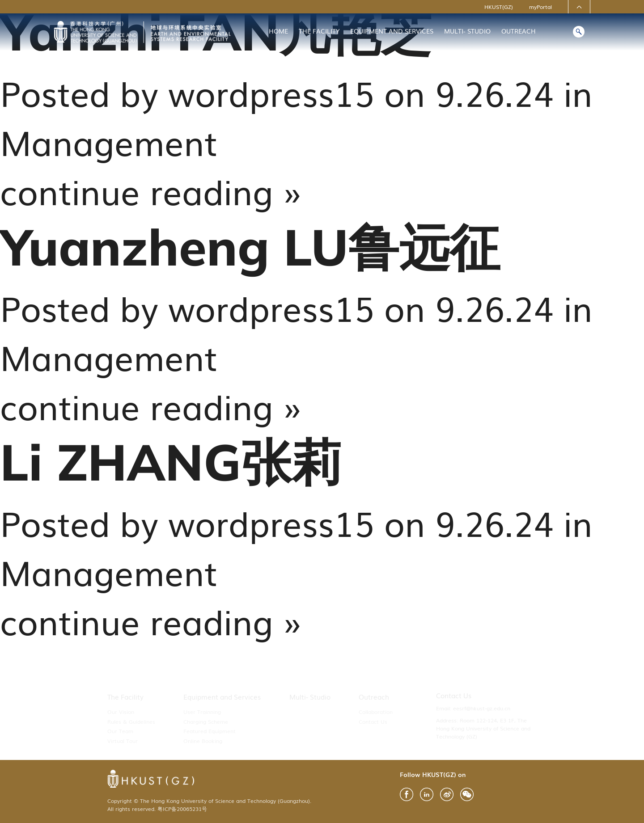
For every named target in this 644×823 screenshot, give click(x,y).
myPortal (540, 7)
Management (109, 141)
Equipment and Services (392, 31)
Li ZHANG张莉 (171, 462)
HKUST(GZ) (499, 7)
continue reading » (151, 190)
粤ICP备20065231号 (182, 809)
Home (278, 31)
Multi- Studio (467, 31)
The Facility (319, 31)
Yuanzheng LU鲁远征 (250, 247)
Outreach (519, 31)
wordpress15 (271, 92)
